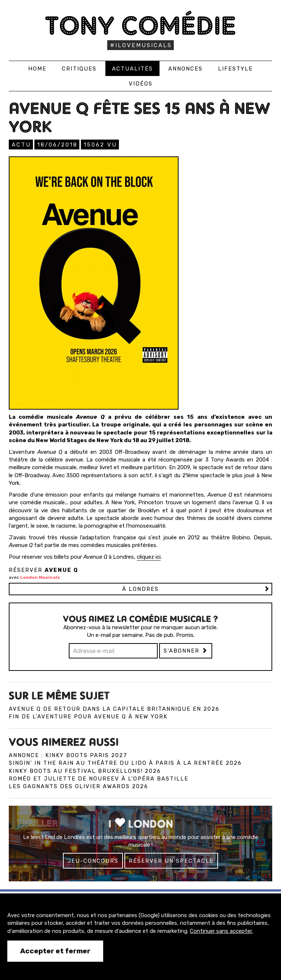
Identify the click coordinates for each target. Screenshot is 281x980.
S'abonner (186, 651)
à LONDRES (140, 589)
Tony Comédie (141, 25)
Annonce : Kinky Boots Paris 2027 (68, 755)
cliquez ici (149, 557)
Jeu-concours (93, 861)
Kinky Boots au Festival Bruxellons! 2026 (85, 771)
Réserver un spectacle (171, 861)
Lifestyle (235, 69)
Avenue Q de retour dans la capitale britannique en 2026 (114, 709)
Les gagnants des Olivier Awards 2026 (78, 786)
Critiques (79, 69)
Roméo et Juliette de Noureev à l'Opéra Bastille (99, 779)
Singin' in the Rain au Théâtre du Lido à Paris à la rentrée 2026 (125, 763)
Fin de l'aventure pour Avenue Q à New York (88, 717)
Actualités (132, 69)
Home (37, 69)
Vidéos (141, 84)
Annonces (186, 69)
